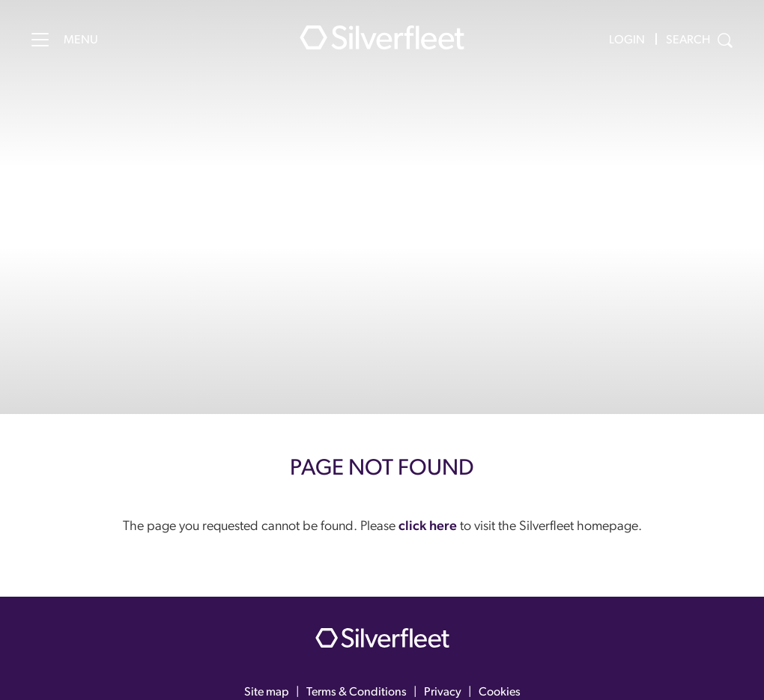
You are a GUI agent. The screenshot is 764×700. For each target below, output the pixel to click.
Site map (267, 693)
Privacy (443, 693)
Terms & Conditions (357, 693)
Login (627, 40)
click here (428, 527)
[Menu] (40, 40)
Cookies (500, 693)
